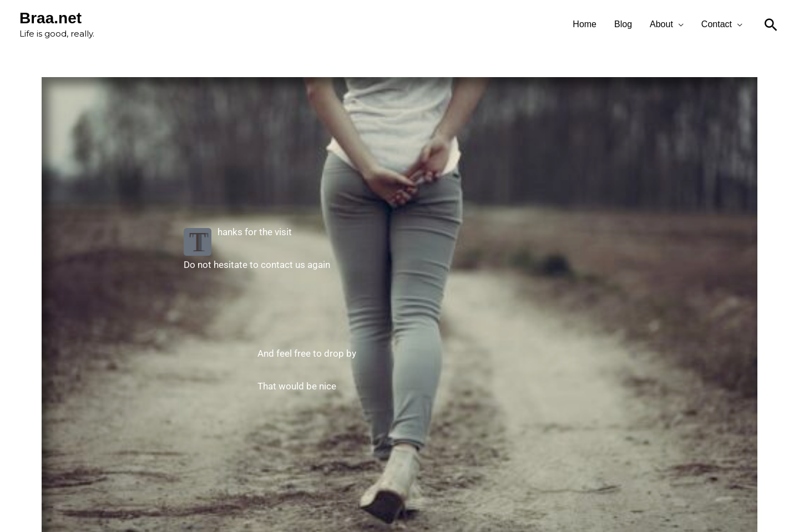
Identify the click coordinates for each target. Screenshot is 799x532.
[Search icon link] (771, 25)
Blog (623, 24)
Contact (717, 24)
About (661, 24)
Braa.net (50, 18)
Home (585, 24)
